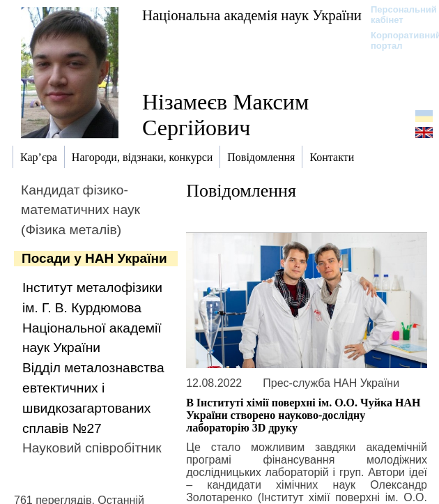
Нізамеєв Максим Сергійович (225, 115)
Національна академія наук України (252, 15)
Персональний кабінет (397, 15)
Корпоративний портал (397, 40)
